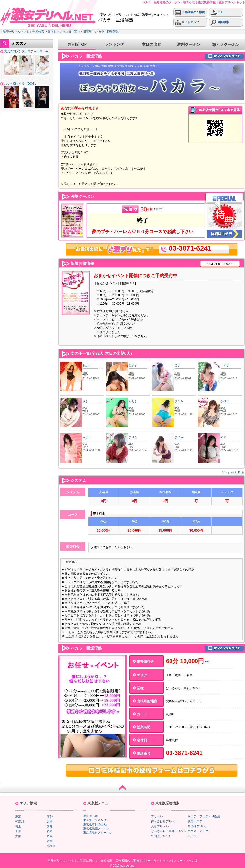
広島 (50, 836)
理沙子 (133, 365)
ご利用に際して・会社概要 (95, 861)
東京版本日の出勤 (95, 824)
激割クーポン (189, 45)
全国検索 (220, 22)
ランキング (114, 45)
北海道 (51, 846)
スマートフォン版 (185, 861)
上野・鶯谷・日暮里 (79, 32)
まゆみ (179, 437)
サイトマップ (187, 22)
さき (85, 401)
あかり (87, 365)
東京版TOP (77, 45)
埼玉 (18, 826)
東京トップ (55, 32)
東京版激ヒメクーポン (98, 833)
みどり (87, 437)
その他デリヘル (198, 826)
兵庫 (50, 821)
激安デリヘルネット (61, 861)
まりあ (133, 437)
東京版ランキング (95, 820)
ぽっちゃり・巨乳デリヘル (169, 831)
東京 (18, 816)
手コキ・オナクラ (199, 831)
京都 (50, 816)
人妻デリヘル (160, 826)
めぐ (223, 437)
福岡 (50, 831)
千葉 (18, 831)
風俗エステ (195, 821)
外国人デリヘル (161, 836)
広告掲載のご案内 (190, 12)
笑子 (177, 365)
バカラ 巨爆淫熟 (107, 32)
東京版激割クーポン (96, 828)
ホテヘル (194, 836)
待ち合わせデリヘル (164, 821)
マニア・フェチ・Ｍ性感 (204, 816)
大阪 (18, 836)
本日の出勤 (151, 45)
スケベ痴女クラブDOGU (20, 84)
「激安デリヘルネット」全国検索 (22, 32)
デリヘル (157, 816)
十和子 (225, 365)
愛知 (50, 826)
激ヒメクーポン (226, 45)
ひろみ (179, 401)
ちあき (133, 401)
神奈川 (20, 821)
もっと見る (236, 472)
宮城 (50, 841)
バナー (218, 12)
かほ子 (225, 401)
